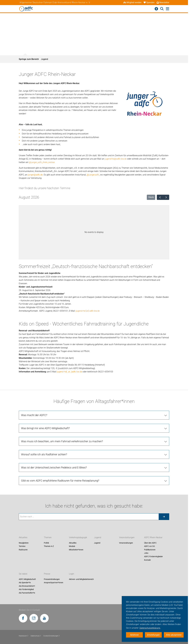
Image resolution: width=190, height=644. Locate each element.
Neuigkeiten (24, 543)
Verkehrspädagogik (78, 537)
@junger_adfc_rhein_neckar (42, 162)
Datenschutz (36, 636)
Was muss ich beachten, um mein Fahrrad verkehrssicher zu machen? (62, 441)
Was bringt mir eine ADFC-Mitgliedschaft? (45, 428)
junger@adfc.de (35, 175)
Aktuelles (23, 537)
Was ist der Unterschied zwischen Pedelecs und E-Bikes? (54, 468)
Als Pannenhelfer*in (27, 593)
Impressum (24, 636)
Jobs (146, 553)
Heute (151, 197)
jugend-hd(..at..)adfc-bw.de (69, 372)
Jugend (44, 59)
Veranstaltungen (127, 537)
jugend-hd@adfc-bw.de (116, 159)
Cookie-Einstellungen (52, 636)
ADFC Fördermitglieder (153, 556)
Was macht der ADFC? (34, 415)
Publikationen (150, 550)
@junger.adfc (93, 175)
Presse (47, 574)
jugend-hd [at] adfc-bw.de (88, 311)
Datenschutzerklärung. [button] (150, 628)
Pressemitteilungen (52, 579)
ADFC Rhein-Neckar (153, 537)
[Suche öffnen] (162, 9)
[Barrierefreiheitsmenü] (156, 9)
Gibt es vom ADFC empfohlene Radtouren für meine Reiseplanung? (60, 481)
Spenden (149, 2)
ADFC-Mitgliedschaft (27, 579)
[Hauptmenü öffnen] (168, 9)
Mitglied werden (132, 2)
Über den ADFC (150, 543)
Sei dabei (23, 574)
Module (72, 546)
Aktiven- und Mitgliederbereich (81, 579)
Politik (46, 543)
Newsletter (163, 2)
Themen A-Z (49, 546)
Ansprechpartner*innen (54, 583)
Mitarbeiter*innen (76, 550)
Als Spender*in (25, 583)
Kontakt (147, 560)
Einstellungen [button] (153, 635)
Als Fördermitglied (26, 589)
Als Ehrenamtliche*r (27, 586)
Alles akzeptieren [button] (174, 635)
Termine (22, 546)
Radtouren (23, 550)
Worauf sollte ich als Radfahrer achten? (44, 454)
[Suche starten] (164, 517)
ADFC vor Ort (150, 546)
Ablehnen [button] (134, 635)
